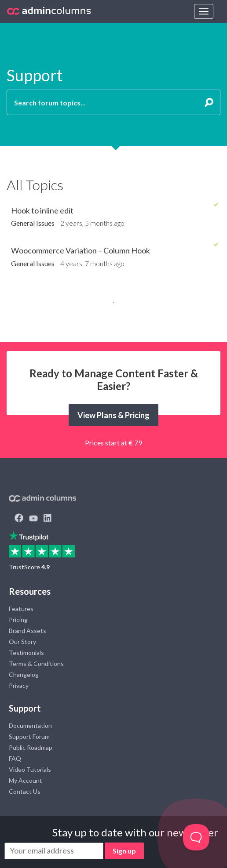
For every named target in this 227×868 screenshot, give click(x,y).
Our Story (22, 642)
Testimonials (26, 653)
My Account (26, 780)
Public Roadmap (31, 747)
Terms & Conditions (36, 664)
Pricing (18, 620)
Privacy (19, 685)
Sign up (124, 851)
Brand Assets (27, 631)
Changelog (24, 675)
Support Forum (29, 736)
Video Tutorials (30, 769)
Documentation (30, 725)
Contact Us (25, 791)
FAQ (15, 758)
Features (21, 609)
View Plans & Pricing (113, 415)
